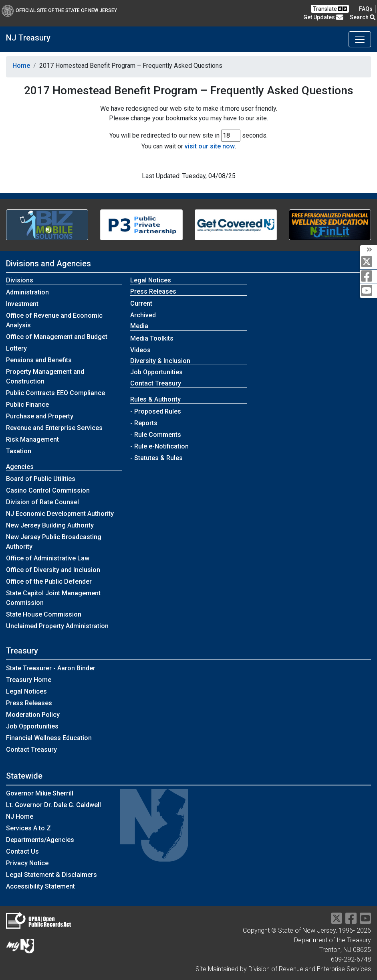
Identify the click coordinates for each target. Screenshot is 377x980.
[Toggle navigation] (360, 39)
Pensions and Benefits (39, 360)
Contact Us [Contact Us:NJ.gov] (22, 851)
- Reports (144, 423)
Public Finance (27, 405)
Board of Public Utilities (41, 479)
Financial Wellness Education (49, 738)
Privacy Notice (27, 863)
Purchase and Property (40, 416)
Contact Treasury (156, 383)
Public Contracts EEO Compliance (55, 393)
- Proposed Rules (156, 411)
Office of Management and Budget (57, 337)
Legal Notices (151, 280)
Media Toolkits (152, 338)
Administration (27, 292)
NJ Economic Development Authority (60, 514)
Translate (330, 9)
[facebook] (368, 277)
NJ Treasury (28, 38)
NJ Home (20, 817)
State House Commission (44, 614)
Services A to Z (28, 828)
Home (21, 66)
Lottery (16, 348)
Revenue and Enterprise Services (54, 428)
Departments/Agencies (40, 840)
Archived (143, 315)
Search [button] (363, 17)
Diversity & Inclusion (160, 361)
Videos (140, 350)
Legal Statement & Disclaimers (51, 875)
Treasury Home (29, 680)
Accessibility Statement (40, 886)
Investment (22, 304)
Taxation (19, 451)
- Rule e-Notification (159, 446)
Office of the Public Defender (49, 581)
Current (141, 303)
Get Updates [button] (323, 17)
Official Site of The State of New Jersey (59, 10)
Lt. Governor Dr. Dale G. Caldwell (53, 805)
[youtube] (368, 291)
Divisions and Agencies (48, 264)
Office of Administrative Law (48, 558)
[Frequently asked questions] (366, 9)
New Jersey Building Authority (50, 525)
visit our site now (210, 146)
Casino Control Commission (48, 490)
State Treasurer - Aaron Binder (51, 668)
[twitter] (368, 262)
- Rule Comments (156, 435)
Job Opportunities (156, 372)
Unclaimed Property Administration (57, 626)
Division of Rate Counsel (42, 502)
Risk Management (32, 439)
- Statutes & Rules (156, 458)
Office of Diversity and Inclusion (53, 570)
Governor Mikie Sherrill (40, 793)
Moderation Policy (33, 715)
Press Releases (29, 703)
